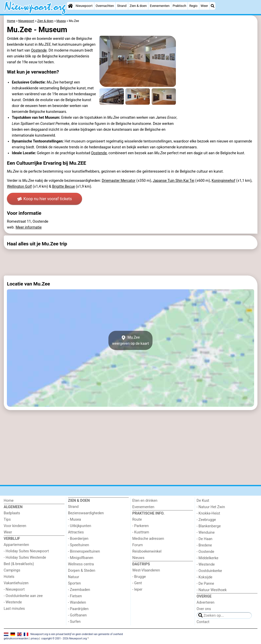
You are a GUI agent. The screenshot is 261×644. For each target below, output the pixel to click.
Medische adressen (148, 539)
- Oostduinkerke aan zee (23, 596)
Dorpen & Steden (82, 571)
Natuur (74, 577)
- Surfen (74, 622)
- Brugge (139, 577)
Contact (203, 622)
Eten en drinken (145, 501)
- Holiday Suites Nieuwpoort (26, 551)
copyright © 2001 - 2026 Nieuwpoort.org (64, 639)
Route (137, 520)
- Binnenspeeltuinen (84, 551)
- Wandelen (77, 603)
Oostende (39, 50)
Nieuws (138, 558)
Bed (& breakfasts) (19, 564)
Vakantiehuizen (16, 583)
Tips (7, 520)
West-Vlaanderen (146, 570)
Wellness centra (81, 564)
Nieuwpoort (84, 6)
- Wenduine (206, 533)
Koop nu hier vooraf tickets (45, 199)
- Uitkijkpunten (80, 526)
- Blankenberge (209, 526)
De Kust (203, 501)
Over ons (204, 609)
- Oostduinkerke (209, 571)
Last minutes (14, 609)
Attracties (76, 532)
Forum (138, 545)
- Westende (13, 602)
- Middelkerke (207, 558)
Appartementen (16, 545)
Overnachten (105, 6)
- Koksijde (204, 577)
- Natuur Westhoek (212, 590)
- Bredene (204, 545)
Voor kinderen (15, 526)
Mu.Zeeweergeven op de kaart (131, 340)
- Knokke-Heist (208, 513)
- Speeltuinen (79, 545)
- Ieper (137, 589)
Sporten (74, 583)
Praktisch (179, 6)
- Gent (137, 583)
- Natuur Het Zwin (211, 507)
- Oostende (205, 552)
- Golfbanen (77, 615)
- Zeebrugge (206, 520)
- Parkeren (140, 526)
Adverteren (205, 603)
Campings (12, 570)
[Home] (70, 6)
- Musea (75, 520)
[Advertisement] (131, 262)
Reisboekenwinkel (147, 551)
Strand (122, 6)
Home (9, 501)
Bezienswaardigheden (86, 513)
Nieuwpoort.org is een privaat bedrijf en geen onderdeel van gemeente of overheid (77, 634)
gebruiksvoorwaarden (16, 639)
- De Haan (204, 539)
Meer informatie (29, 227)
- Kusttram (141, 532)
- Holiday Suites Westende (25, 558)
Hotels (9, 577)
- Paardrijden (78, 609)
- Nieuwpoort (14, 589)
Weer (204, 6)
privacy (35, 639)
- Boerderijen (78, 539)
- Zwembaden (79, 590)
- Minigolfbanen (81, 558)
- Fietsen (75, 596)
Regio (193, 6)
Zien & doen (138, 6)
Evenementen (160, 6)
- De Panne (205, 584)
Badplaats (12, 513)
